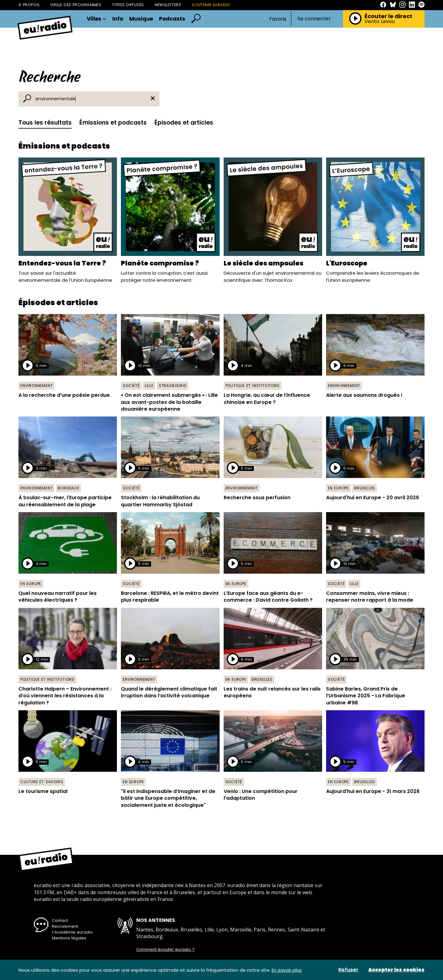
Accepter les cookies (396, 970)
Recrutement (65, 926)
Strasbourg (173, 386)
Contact (60, 920)
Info (118, 19)
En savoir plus (287, 970)
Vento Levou (380, 22)
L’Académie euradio (72, 932)
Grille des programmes (76, 5)
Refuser (348, 970)
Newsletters (168, 5)
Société (131, 386)
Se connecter (314, 19)
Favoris (278, 19)
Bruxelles (365, 488)
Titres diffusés (128, 5)
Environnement (36, 386)
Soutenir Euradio (211, 5)
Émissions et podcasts (113, 123)
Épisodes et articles (184, 123)
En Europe (338, 488)
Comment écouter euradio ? (166, 950)
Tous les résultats (45, 123)
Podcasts (172, 19)
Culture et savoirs (42, 782)
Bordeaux (68, 488)
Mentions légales (69, 938)
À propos (29, 5)
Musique (141, 19)
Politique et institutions (253, 386)
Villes (96, 19)
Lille (149, 386)
